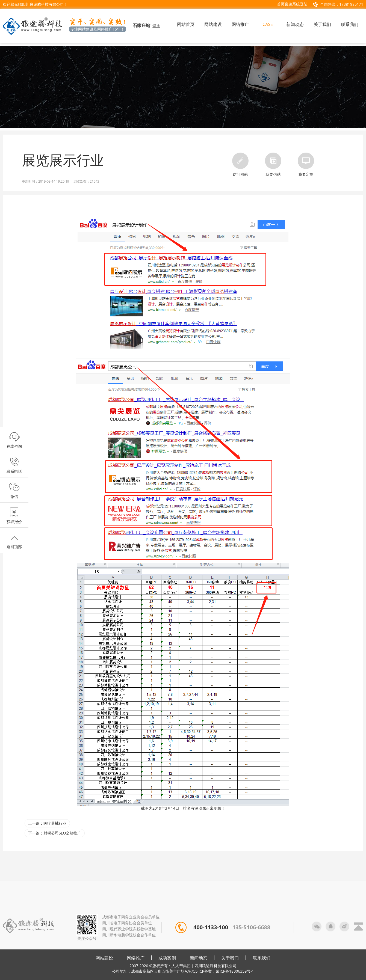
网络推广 (136, 958)
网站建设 (104, 958)
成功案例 (167, 958)
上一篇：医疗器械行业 (47, 823)
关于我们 (230, 958)
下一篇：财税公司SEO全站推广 (55, 833)
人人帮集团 (181, 966)
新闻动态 (199, 958)
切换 (156, 26)
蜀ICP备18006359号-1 (235, 971)
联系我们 (262, 958)
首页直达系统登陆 (292, 4)
